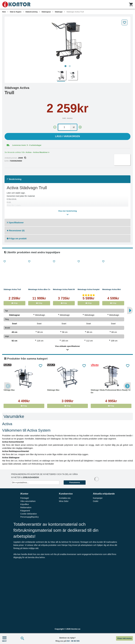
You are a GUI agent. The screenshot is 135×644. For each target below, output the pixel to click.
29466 (22, 158)
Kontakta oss (65, 498)
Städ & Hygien (16, 12)
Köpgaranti (25, 511)
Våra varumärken (28, 501)
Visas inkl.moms (124, 638)
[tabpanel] (67, 41)
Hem (4, 12)
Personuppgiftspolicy (29, 517)
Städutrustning (31, 12)
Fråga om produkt (17, 239)
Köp (14, 303)
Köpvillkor (25, 504)
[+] (80, 127)
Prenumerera (75, 483)
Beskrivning (14, 179)
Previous (8, 386)
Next (127, 386)
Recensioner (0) (16, 231)
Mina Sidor (64, 501)
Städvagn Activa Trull (75, 12)
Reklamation (26, 507)
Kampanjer (98, 498)
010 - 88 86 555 (73, 641)
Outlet (96, 501)
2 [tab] (70, 66)
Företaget (24, 498)
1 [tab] (65, 66)
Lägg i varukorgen (67, 136)
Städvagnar (46, 12)
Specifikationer (15, 223)
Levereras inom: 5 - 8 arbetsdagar (27, 145)
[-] (55, 127)
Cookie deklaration (28, 514)
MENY (4, 639)
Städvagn (59, 12)
